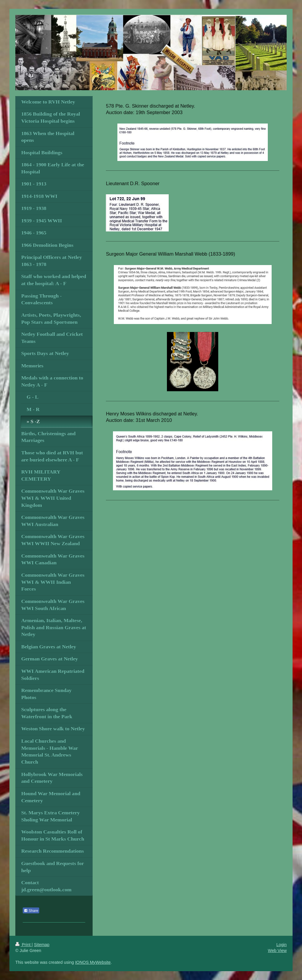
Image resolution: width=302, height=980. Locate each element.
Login (282, 945)
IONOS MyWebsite (93, 962)
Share (31, 911)
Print (23, 945)
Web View (277, 951)
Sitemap (42, 945)
